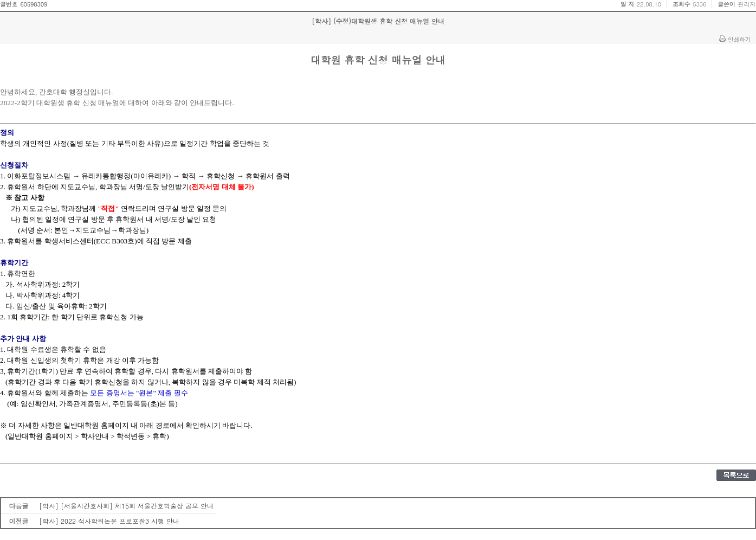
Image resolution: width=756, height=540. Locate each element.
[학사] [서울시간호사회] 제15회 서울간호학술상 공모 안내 (126, 506)
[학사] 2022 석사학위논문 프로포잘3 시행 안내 (109, 521)
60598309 (34, 4)
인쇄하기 (739, 39)
